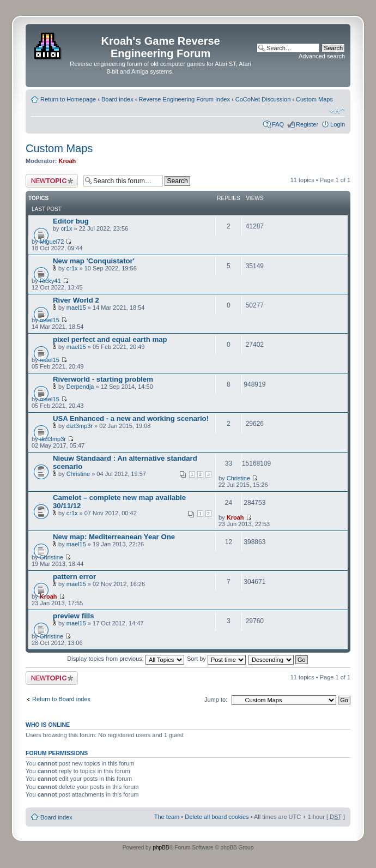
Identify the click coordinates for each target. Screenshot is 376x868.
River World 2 (76, 300)
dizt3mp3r (80, 426)
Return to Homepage (68, 99)
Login (338, 124)
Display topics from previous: (126, 659)
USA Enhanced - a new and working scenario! (131, 418)
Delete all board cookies (217, 817)
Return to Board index (61, 699)
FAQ (278, 124)
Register (307, 124)
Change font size (337, 111)
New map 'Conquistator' (94, 261)
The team (167, 817)
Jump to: (216, 700)
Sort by (216, 659)
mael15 (76, 308)
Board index (117, 99)
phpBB (161, 848)
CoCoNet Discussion (263, 99)
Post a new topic (52, 181)
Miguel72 (52, 242)
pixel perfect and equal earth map (110, 339)
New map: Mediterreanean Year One (114, 537)
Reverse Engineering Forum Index (184, 99)
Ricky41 (50, 281)
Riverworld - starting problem (103, 379)
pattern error (74, 577)
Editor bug (71, 221)
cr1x (67, 228)
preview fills (74, 616)
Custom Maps (314, 99)
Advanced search (322, 56)
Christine (78, 474)
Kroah (68, 161)
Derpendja (80, 387)
